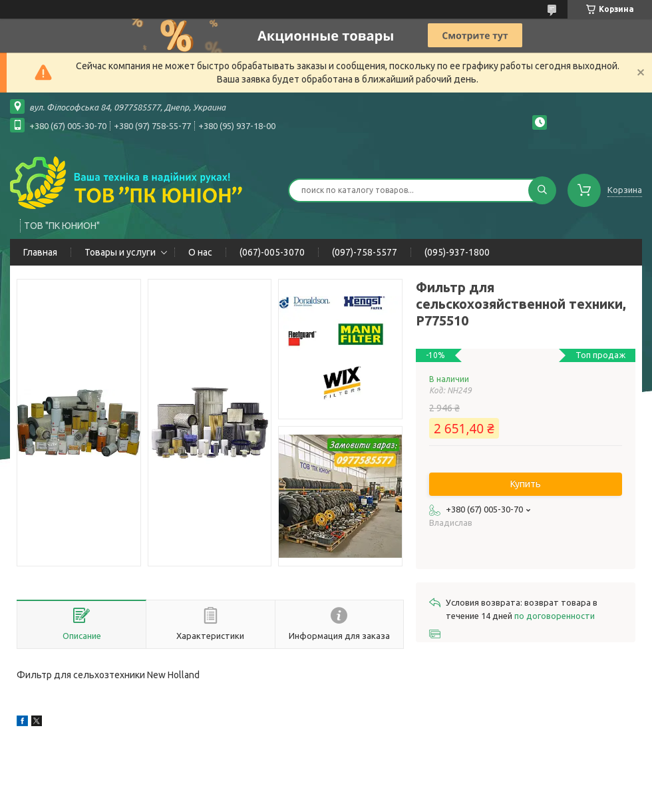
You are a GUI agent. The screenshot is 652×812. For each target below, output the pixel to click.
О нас (200, 252)
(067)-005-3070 (272, 252)
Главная (40, 252)
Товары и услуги (120, 252)
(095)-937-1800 (457, 252)
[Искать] (542, 190)
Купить (526, 484)
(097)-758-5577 (365, 252)
